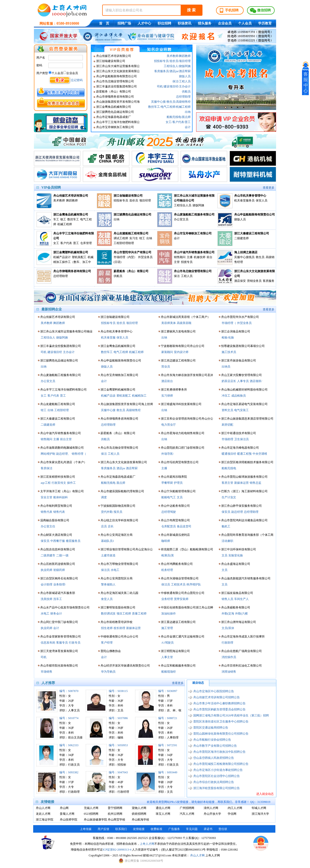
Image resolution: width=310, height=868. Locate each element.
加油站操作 (169, 614)
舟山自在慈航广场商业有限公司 (241, 651)
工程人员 (185, 81)
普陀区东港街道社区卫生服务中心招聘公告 (221, 722)
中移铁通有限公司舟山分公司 (119, 637)
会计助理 (46, 584)
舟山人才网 (43, 808)
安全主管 (46, 497)
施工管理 (167, 628)
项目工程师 (124, 614)
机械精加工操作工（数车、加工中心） (73, 262)
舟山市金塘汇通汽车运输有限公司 (183, 637)
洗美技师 (46, 599)
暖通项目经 (229, 454)
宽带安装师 (181, 599)
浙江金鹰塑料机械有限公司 (71, 252)
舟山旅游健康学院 (95, 820)
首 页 (104, 23)
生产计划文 (229, 497)
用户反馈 (103, 829)
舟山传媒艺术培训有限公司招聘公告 (217, 697)
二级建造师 (241, 238)
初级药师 (59, 570)
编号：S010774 (69, 718)
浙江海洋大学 (260, 814)
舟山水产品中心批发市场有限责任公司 (65, 607)
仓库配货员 (169, 526)
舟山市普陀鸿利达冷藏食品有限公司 (244, 520)
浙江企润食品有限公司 (236, 331)
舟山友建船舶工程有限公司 (131, 233)
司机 (160, 86)
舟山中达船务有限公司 (175, 506)
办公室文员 (181, 219)
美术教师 (172, 56)
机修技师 (200, 257)
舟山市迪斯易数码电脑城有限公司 (62, 448)
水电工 (45, 614)
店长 (111, 526)
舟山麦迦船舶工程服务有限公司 (194, 215)
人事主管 (167, 657)
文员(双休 (228, 628)
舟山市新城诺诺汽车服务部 (58, 593)
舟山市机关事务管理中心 (250, 196)
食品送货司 (184, 526)
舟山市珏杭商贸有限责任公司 (180, 462)
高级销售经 (183, 102)
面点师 (186, 117)
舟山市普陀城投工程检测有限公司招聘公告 (221, 764)
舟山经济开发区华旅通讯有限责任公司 (125, 666)
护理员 (178, 483)
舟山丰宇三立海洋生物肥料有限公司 (74, 236)
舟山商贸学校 (116, 820)
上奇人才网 (147, 844)
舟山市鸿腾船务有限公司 (177, 564)
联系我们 (121, 829)
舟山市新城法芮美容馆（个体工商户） (186, 317)
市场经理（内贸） (125, 257)
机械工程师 (183, 107)
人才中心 (144, 23)
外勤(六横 (241, 614)
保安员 (45, 541)
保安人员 (262, 200)
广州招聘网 (187, 808)
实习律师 (167, 396)
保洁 (175, 81)
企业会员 (225, 23)
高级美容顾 (184, 323)
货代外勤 (107, 512)
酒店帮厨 (185, 71)
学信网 (232, 814)
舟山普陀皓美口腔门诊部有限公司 (183, 448)
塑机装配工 (79, 257)
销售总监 (256, 483)
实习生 (134, 238)
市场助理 (227, 439)
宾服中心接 (158, 102)
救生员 (171, 102)
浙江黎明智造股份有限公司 (118, 607)
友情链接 (47, 802)
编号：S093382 (69, 772)
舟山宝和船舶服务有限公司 (178, 666)
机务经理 (167, 570)
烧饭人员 (185, 76)
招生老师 (107, 628)
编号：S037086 (118, 718)
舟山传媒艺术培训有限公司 (114, 56)
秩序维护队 (194, 584)
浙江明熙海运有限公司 (175, 651)
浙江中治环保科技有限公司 (239, 549)
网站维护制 (48, 454)
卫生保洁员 (241, 439)
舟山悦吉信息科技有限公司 (58, 549)
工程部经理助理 (124, 243)
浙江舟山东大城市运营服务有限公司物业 (66, 331)
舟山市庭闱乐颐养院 (174, 477)
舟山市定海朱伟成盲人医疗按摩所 (243, 637)
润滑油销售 (229, 672)
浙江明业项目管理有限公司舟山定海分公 (127, 549)
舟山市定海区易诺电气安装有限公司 (244, 404)
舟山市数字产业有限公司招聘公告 (215, 746)
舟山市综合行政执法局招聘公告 (214, 782)
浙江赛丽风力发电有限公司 (178, 331)
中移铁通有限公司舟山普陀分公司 (183, 593)
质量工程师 (139, 614)
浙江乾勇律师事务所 (174, 390)
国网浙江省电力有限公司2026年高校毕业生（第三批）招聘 (231, 715)
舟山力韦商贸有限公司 (175, 520)
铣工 (63, 219)
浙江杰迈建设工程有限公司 (178, 361)
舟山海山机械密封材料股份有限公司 (244, 390)
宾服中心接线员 (244, 257)
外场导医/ (167, 454)
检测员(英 (168, 555)
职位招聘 (164, 23)
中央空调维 (260, 454)
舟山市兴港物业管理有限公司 (180, 578)
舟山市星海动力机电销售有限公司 (183, 433)
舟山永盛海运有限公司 (236, 564)
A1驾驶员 (167, 643)
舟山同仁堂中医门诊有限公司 (59, 622)
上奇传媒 (86, 829)
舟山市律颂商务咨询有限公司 (115, 97)
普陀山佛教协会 (111, 651)
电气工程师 (168, 107)
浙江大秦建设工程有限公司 (252, 233)
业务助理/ (59, 584)
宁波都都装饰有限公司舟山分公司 (183, 346)
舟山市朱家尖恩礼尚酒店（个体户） (63, 462)
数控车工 (154, 107)
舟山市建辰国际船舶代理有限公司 (122, 491)
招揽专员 (187, 262)
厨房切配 (227, 425)
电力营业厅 (169, 425)
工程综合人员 (183, 205)
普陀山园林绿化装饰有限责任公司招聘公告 (221, 734)
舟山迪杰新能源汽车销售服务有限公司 (246, 578)
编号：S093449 (168, 772)
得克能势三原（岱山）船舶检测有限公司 (187, 549)
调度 (104, 497)
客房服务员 (162, 71)
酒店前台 (167, 381)
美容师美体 (169, 323)
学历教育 (265, 23)
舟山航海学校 (140, 820)
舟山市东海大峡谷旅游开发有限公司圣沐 (187, 375)
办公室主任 (48, 526)
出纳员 (226, 367)
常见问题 (192, 829)
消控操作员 (229, 657)
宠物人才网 (139, 808)
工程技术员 (178, 584)
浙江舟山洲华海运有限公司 (239, 622)
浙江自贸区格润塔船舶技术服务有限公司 (247, 462)
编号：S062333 (69, 745)
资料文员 (227, 410)
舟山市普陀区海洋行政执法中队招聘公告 (219, 752)
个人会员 (245, 23)
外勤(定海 (228, 614)
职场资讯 (185, 23)
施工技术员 (229, 352)
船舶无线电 (174, 117)
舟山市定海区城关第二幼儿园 (119, 593)
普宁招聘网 (115, 808)
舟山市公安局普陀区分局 (116, 578)
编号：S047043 (118, 772)
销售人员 (227, 599)
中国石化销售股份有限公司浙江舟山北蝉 (187, 607)
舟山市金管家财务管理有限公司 (61, 637)
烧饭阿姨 (185, 66)
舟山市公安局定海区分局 (116, 535)
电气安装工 (241, 410)
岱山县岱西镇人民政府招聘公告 (214, 758)
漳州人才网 (211, 808)
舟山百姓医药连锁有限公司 (58, 564)
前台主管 (66, 439)
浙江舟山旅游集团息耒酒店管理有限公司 (247, 419)
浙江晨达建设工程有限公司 (178, 622)
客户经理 (107, 643)
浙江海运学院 (45, 820)
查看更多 (269, 188)
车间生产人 (241, 599)
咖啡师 (166, 541)
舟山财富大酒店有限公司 (56, 535)
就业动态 (198, 683)
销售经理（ (79, 454)
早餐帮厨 (167, 483)
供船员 (186, 92)
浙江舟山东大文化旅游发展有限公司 (255, 274)
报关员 (118, 512)
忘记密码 (77, 80)
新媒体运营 (133, 628)
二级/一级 (62, 555)
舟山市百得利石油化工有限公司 (241, 666)
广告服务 (174, 829)
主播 (190, 257)
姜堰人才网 (67, 814)
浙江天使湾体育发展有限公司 (59, 651)
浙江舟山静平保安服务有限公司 (241, 506)
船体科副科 (61, 497)
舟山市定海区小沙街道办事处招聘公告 (218, 770)
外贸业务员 (244, 323)
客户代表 (178, 122)
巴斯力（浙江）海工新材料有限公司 (244, 491)
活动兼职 (227, 541)
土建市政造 (108, 555)
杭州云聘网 (115, 814)
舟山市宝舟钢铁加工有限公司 (115, 127)
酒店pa (174, 71)
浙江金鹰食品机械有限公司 (114, 107)
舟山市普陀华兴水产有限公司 (132, 252)
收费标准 (156, 829)
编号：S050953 (118, 745)
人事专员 (243, 381)
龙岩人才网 (43, 814)
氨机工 (226, 526)
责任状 (223, 829)
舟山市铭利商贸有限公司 (56, 506)
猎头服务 (205, 23)
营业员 (166, 367)
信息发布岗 (48, 643)
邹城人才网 (259, 808)
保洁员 (105, 570)
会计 (188, 127)
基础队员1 (108, 541)
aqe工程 (46, 483)
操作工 (71, 483)
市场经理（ (229, 323)
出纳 (188, 112)
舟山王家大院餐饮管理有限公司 (241, 375)
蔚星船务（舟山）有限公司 (114, 92)
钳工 (142, 238)
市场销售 (46, 672)
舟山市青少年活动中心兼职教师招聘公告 (219, 703)
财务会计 (56, 614)
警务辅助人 (108, 584)
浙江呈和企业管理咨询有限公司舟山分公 (187, 419)
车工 (56, 219)
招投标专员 (161, 61)
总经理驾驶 (169, 512)
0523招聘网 (91, 814)
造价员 (174, 61)
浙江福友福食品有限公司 (237, 593)
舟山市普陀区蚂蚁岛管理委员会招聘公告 (219, 709)
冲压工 (226, 396)
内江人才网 (235, 808)
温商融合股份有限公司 (55, 520)
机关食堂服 (108, 338)
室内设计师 (181, 352)
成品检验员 (239, 396)
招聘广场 (124, 23)
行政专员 (75, 643)
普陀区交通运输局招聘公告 (211, 728)
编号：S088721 (168, 718)
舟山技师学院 (69, 820)
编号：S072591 (168, 745)
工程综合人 (171, 66)
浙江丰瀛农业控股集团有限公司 (116, 86)
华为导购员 (108, 672)
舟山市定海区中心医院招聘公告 (214, 691)
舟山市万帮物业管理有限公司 (119, 564)
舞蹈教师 (185, 56)
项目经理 (185, 61)
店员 (104, 526)
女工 (169, 122)
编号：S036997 (168, 691)
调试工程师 (121, 238)
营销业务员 (254, 281)
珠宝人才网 (163, 814)
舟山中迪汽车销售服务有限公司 (194, 252)
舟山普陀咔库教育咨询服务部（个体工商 (247, 535)
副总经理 (237, 512)
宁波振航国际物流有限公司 (118, 506)
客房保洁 (46, 468)
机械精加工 (139, 396)
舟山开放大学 (212, 814)
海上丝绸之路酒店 (246, 252)
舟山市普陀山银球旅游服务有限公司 (244, 477)
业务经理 (167, 599)
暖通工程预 (244, 454)
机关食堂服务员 (244, 200)
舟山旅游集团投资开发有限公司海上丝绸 (127, 404)
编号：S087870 (69, 691)
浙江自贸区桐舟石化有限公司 (59, 578)
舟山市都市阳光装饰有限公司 (59, 666)
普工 (188, 122)
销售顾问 (180, 257)
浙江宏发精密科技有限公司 (58, 477)
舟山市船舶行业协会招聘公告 (212, 740)
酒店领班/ (256, 381)
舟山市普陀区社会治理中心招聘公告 (217, 776)
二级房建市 (48, 555)
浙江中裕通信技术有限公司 (239, 433)
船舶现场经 (169, 672)
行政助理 (227, 643)
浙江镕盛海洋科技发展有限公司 (181, 404)
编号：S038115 (118, 691)
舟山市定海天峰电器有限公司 (240, 448)
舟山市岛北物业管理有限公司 (115, 81)
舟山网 (64, 808)
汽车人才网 (187, 814)
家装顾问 (167, 352)
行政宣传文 (59, 483)
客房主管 (227, 483)
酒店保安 (240, 281)
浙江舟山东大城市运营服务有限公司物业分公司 (194, 198)
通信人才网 (163, 808)
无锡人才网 (91, 808)
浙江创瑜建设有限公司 (111, 61)
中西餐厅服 (58, 541)
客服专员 (62, 643)
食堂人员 (107, 599)
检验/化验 (228, 338)
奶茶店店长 (229, 381)
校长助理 (119, 628)
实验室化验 (236, 555)
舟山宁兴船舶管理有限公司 (178, 491)
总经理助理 (183, 97)
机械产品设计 (62, 257)
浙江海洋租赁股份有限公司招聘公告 (217, 788)
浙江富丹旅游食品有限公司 (239, 361)
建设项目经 (171, 86)
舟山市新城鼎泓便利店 (175, 535)
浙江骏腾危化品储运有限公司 (115, 112)
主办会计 (185, 86)
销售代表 (46, 512)
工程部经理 (62, 410)
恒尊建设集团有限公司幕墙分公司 (243, 346)
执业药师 (46, 570)
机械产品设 (108, 396)
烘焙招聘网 (139, 814)
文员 (180, 497)
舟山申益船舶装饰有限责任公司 (116, 76)
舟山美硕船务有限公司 (236, 607)
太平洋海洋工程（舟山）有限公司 (62, 491)
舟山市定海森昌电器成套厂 (114, 117)
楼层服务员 (73, 541)
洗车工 (58, 599)
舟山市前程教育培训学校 (116, 622)
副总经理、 (63, 454)
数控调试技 (108, 614)
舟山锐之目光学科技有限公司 (119, 520)
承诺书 (208, 829)
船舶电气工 (169, 497)
